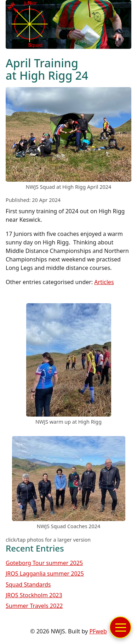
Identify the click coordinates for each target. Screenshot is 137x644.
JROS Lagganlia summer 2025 (45, 574)
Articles (104, 282)
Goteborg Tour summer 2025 (44, 563)
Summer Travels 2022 (34, 606)
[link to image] (68, 180)
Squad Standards (28, 584)
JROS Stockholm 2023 (34, 595)
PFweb (98, 631)
